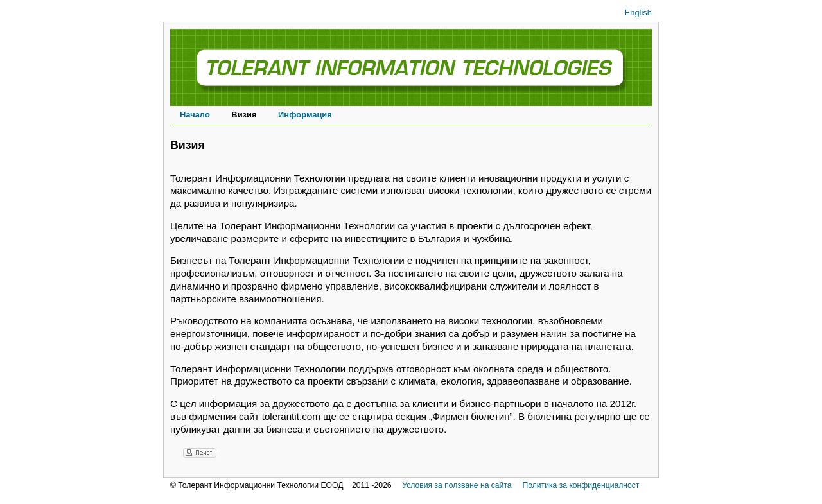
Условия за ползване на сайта (457, 485)
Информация (305, 115)
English (638, 13)
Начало (195, 115)
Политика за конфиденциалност (581, 485)
